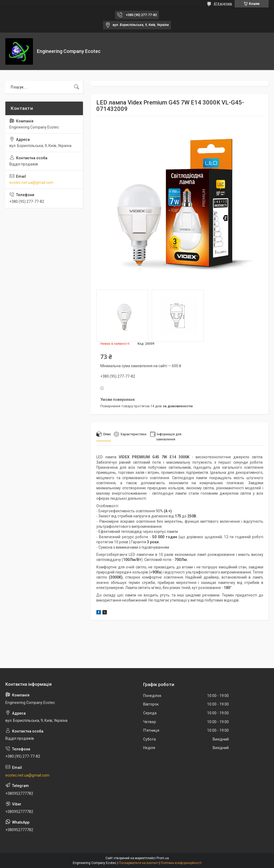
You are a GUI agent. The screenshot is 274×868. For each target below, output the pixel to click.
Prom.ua (163, 858)
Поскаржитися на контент (138, 863)
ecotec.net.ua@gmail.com (31, 183)
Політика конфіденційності (181, 863)
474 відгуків (223, 4)
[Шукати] (77, 87)
